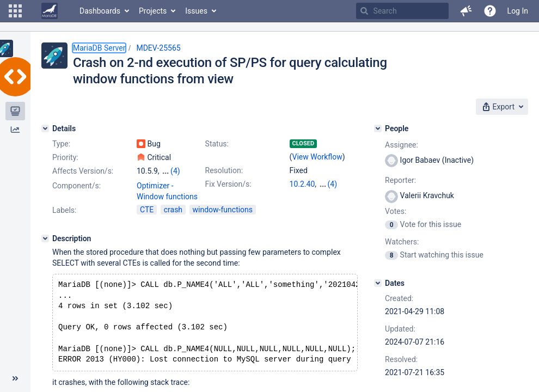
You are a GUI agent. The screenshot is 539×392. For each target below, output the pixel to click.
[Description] (45, 238)
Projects (153, 11)
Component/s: (76, 186)
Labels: (64, 210)
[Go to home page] (50, 11)
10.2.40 (302, 184)
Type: (61, 144)
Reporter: (400, 180)
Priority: (65, 157)
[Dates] (378, 283)
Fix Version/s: (228, 184)
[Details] (45, 128)
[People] (378, 128)
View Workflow (317, 157)
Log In (518, 11)
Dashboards (100, 11)
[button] (15, 11)
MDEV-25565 (158, 48)
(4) (175, 171)
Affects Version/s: (83, 171)
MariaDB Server (99, 48)
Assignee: (402, 145)
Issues (196, 11)
